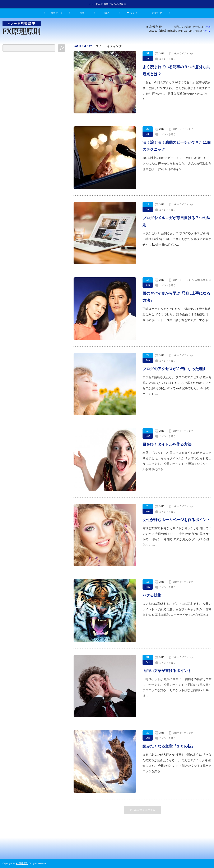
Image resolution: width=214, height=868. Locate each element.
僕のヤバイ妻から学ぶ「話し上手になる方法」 (176, 297)
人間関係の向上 (203, 280)
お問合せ (157, 13)
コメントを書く (167, 59)
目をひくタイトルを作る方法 (167, 444)
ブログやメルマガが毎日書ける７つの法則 (176, 221)
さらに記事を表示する (143, 810)
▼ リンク (132, 13)
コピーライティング (183, 53)
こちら (207, 27)
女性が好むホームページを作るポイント (176, 520)
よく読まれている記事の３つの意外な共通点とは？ (176, 70)
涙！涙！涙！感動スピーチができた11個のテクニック (177, 146)
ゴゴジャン (57, 13)
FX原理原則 (22, 863)
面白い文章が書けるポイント (167, 671)
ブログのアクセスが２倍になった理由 (175, 369)
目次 (82, 13)
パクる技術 (152, 595)
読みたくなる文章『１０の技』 (169, 746)
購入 (107, 13)
